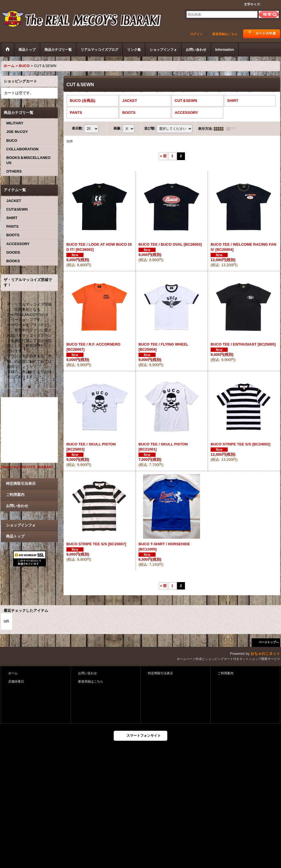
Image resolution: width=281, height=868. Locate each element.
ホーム (13, 673)
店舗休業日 (16, 681)
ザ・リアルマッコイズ (82, 19)
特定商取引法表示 (21, 484)
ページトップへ (269, 642)
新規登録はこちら (225, 34)
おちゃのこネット (265, 654)
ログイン (196, 34)
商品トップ (15, 536)
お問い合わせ (17, 506)
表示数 (78, 128)
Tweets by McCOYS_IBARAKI (27, 467)
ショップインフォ (21, 525)
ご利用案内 (15, 495)
